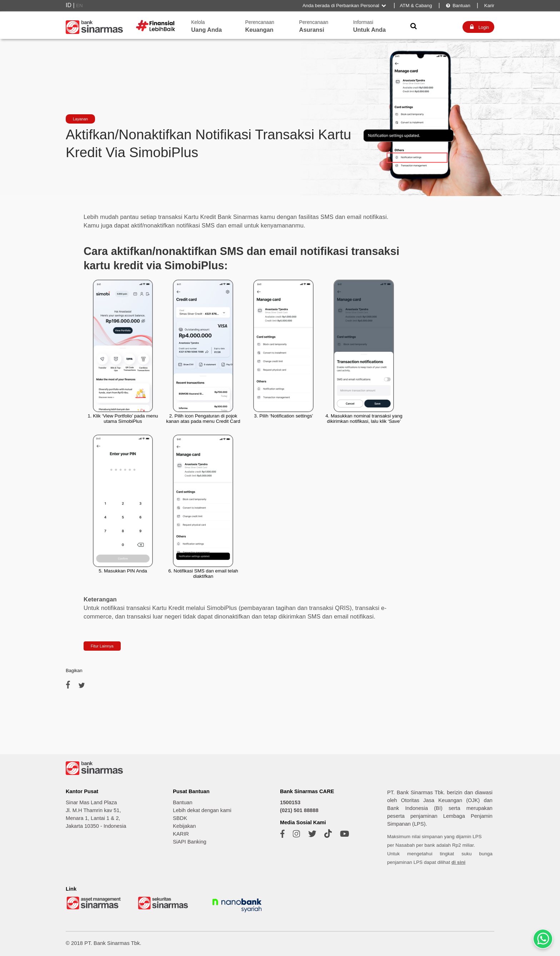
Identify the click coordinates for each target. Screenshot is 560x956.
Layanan (80, 119)
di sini (458, 862)
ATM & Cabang (416, 6)
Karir (489, 6)
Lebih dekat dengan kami (202, 810)
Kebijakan (184, 826)
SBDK (180, 818)
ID (69, 5)
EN (79, 6)
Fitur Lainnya (102, 646)
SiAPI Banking (190, 842)
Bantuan (458, 6)
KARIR (181, 834)
